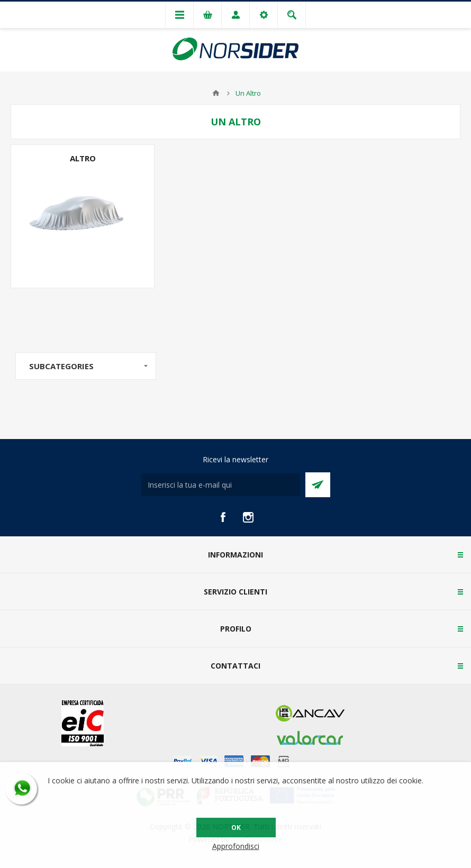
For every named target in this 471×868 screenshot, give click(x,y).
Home (216, 93)
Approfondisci (236, 846)
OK (236, 828)
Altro (83, 158)
